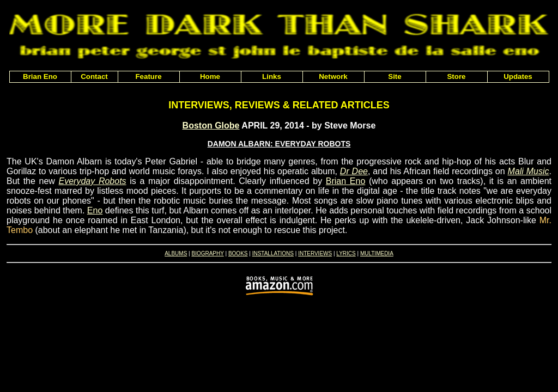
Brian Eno (345, 181)
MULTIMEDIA (377, 253)
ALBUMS (176, 253)
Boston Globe (211, 125)
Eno (95, 210)
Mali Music (529, 171)
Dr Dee (354, 171)
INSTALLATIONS (273, 253)
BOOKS (238, 253)
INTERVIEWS (315, 253)
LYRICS (346, 253)
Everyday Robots (93, 181)
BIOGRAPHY (207, 253)
